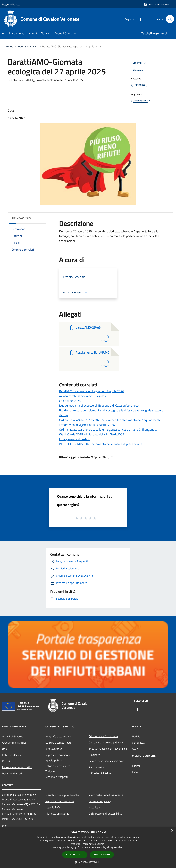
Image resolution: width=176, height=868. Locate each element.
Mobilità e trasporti (57, 777)
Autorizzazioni (97, 767)
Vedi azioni (140, 70)
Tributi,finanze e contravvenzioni (108, 749)
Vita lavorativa (54, 749)
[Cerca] (170, 19)
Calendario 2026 (70, 401)
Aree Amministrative (14, 743)
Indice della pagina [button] (22, 218)
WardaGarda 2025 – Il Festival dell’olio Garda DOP (92, 434)
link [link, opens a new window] (121, 847)
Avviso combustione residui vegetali (82, 396)
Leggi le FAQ (53, 807)
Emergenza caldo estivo (75, 439)
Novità (22, 46)
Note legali (95, 807)
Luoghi (136, 766)
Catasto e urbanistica (58, 766)
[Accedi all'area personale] (157, 5)
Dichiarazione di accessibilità (105, 814)
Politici (6, 761)
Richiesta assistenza (57, 814)
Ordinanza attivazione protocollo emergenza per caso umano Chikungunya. (108, 430)
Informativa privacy (100, 801)
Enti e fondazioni (12, 755)
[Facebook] (139, 19)
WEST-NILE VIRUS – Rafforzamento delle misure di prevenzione (101, 444)
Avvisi (34, 46)
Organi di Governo (13, 736)
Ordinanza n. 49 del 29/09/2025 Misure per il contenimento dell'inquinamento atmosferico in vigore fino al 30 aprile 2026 (110, 422)
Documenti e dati (12, 773)
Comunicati (139, 743)
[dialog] (88, 848)
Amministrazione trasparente (106, 795)
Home (10, 46)
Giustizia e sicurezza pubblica (106, 742)
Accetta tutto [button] (75, 855)
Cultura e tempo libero (58, 743)
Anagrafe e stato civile (58, 736)
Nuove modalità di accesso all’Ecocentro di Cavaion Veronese (99, 406)
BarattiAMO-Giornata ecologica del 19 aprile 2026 (92, 391)
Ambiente (94, 755)
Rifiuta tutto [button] (102, 854)
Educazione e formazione (103, 736)
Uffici (5, 749)
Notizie (136, 736)
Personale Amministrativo (17, 767)
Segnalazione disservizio (60, 801)
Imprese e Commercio (58, 755)
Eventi (136, 772)
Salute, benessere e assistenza (107, 761)
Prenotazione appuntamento (62, 795)
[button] (88, 862)
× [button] (172, 831)
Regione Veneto (11, 4)
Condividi (140, 63)
